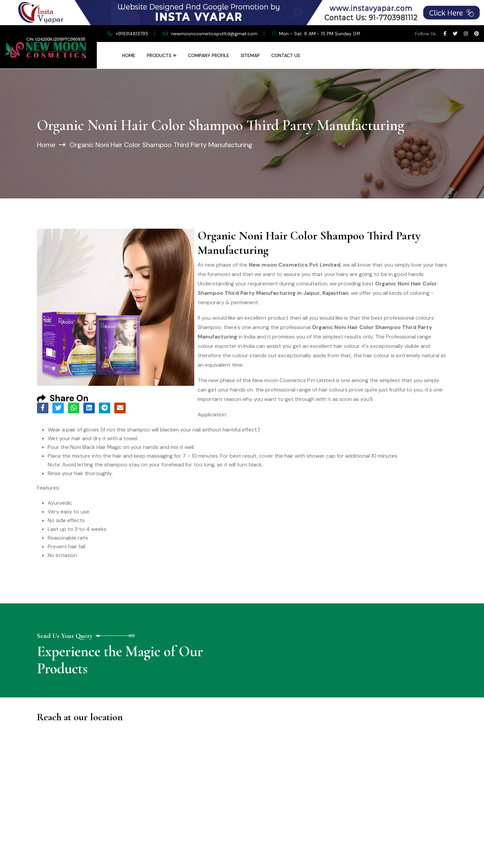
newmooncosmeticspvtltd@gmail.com (214, 34)
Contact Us (286, 55)
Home (129, 55)
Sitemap (250, 55)
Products (159, 55)
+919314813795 (132, 34)
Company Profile (209, 55)
